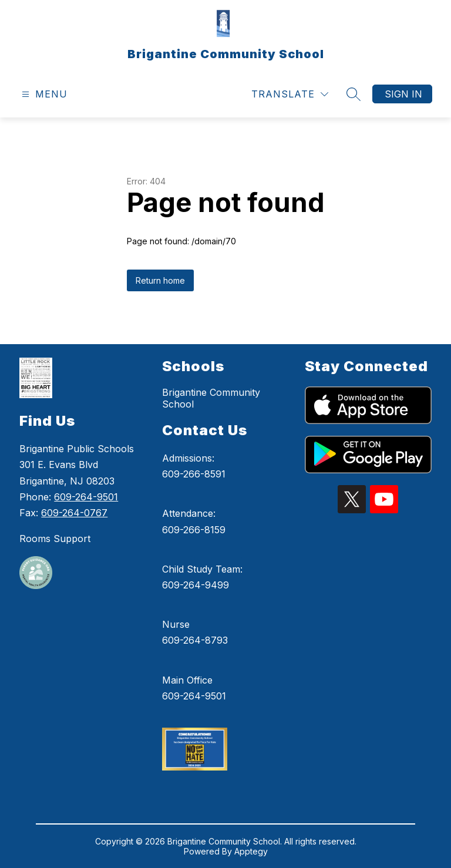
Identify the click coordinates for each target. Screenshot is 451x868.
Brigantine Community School (211, 398)
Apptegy (251, 851)
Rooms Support (55, 539)
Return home (160, 280)
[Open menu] (43, 94)
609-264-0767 (74, 513)
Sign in (403, 94)
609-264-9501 (86, 497)
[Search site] (354, 94)
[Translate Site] (290, 94)
